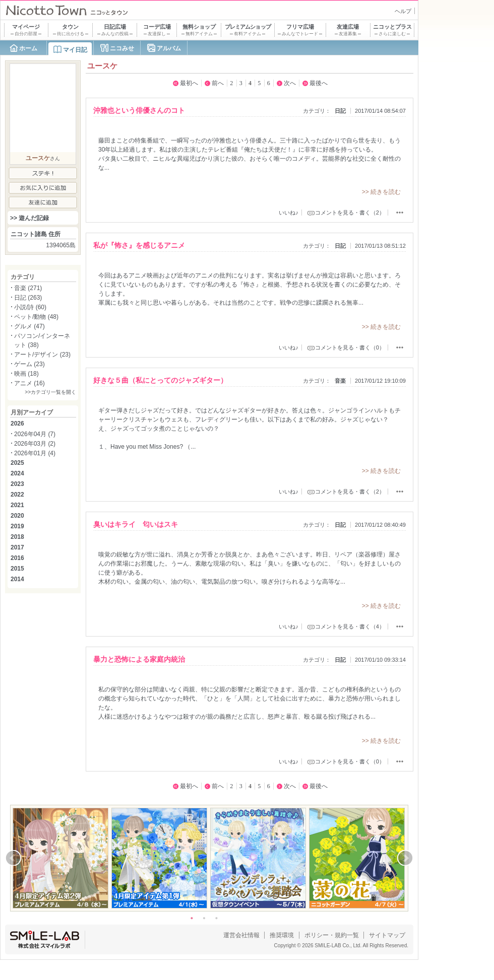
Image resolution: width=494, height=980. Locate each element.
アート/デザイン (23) (42, 355)
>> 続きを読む (381, 192)
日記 (340, 111)
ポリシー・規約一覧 (332, 935)
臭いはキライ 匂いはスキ (136, 524)
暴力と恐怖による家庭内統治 (139, 659)
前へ (218, 83)
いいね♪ (289, 213)
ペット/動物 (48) (36, 317)
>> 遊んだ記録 (29, 218)
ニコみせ (122, 48)
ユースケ (38, 158)
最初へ (189, 83)
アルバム (169, 48)
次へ (290, 83)
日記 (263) (28, 298)
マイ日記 (75, 50)
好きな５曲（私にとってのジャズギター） (160, 380)
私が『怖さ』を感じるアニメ (139, 245)
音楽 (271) (28, 288)
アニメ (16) (29, 383)
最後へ (319, 83)
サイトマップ (387, 935)
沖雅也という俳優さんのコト (139, 110)
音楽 (340, 381)
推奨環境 (282, 935)
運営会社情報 (241, 935)
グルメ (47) (29, 326)
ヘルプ (403, 11)
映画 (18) (26, 374)
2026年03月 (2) (35, 444)
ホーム (28, 48)
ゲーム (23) (29, 364)
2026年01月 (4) (35, 453)
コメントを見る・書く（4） (350, 626)
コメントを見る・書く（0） (350, 347)
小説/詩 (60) (30, 307)
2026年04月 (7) (35, 434)
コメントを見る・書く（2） (350, 213)
